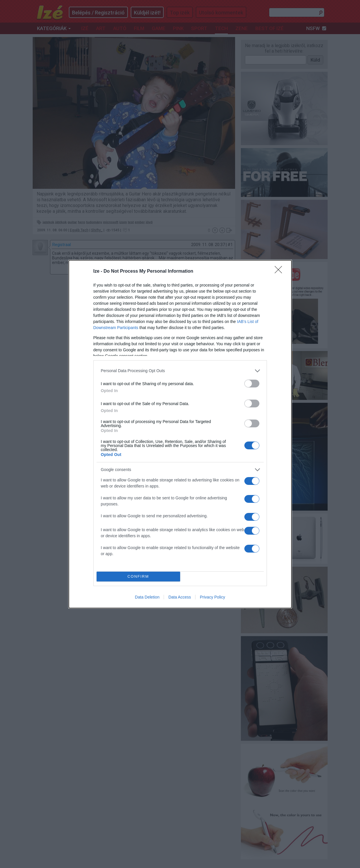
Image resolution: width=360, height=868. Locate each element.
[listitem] (180, 371)
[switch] (252, 384)
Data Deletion (147, 597)
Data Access (180, 597)
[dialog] (180, 434)
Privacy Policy (212, 597)
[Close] (280, 272)
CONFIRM (138, 576)
